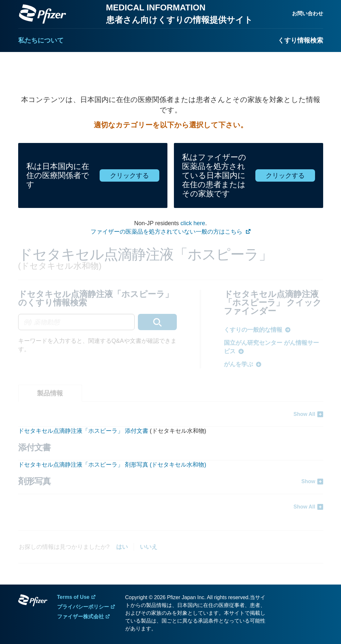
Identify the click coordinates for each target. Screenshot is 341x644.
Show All (304, 414)
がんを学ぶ (238, 364)
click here (193, 223)
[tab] (50, 393)
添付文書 (137, 431)
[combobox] (97, 322)
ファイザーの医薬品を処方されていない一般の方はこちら (167, 232)
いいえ (149, 547)
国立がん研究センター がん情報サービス (271, 347)
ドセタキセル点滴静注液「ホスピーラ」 (72, 431)
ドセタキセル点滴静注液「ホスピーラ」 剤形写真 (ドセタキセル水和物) (112, 465)
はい (122, 547)
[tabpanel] (171, 460)
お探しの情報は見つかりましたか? (64, 547)
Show (308, 481)
